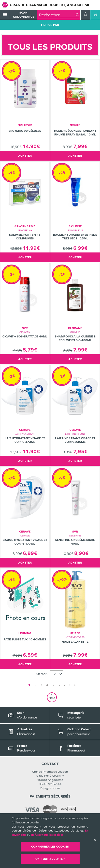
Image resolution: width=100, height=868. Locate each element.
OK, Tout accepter (50, 859)
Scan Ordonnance (24, 15)
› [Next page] (70, 685)
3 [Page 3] (41, 685)
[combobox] (57, 15)
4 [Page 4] (47, 685)
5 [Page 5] (53, 685)
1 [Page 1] (29, 685)
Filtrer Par (50, 25)
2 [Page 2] (35, 685)
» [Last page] (75, 685)
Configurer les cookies (50, 847)
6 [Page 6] (59, 685)
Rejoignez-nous (50, 788)
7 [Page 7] (65, 685)
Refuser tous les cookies (47, 835)
